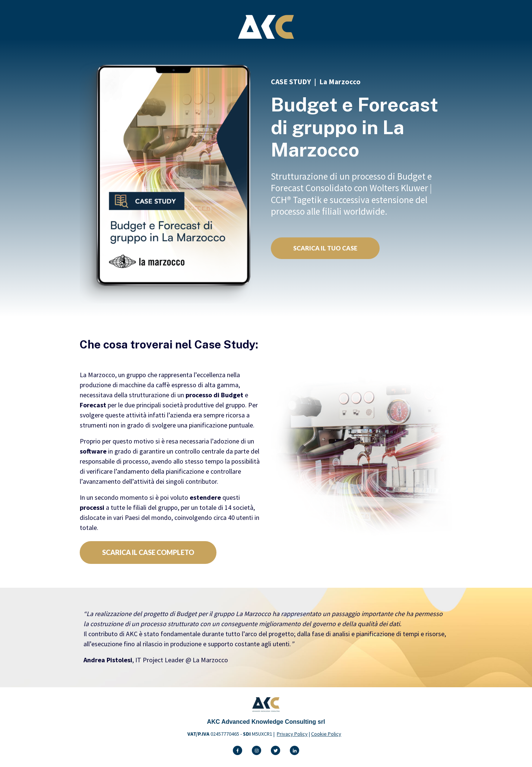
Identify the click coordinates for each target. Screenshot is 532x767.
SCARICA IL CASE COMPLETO (148, 552)
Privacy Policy (292, 734)
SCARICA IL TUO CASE (325, 248)
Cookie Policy (326, 734)
